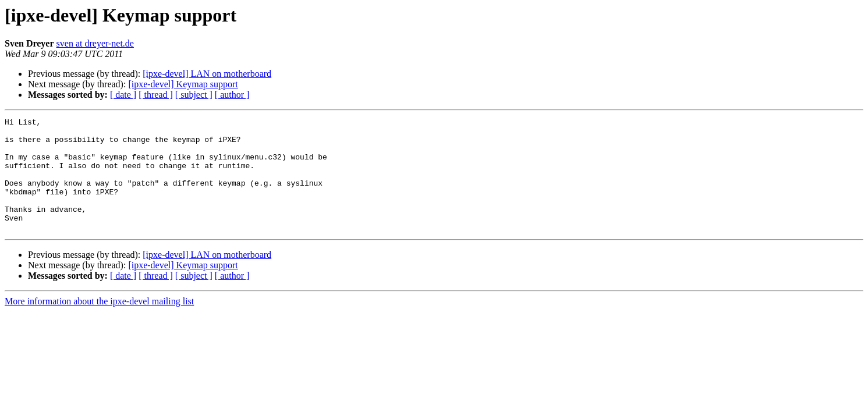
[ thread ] (156, 95)
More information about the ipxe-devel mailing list (99, 324)
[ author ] (232, 95)
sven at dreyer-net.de (95, 43)
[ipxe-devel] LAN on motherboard (207, 74)
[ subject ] (194, 95)
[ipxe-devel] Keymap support (183, 84)
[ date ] (123, 95)
